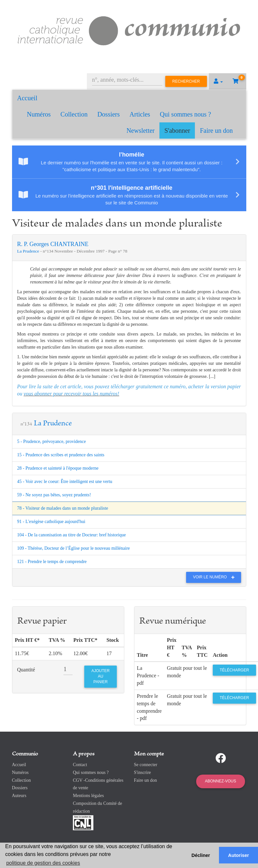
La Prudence (29, 251)
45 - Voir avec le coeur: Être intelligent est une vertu (65, 482)
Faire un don (216, 131)
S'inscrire (143, 772)
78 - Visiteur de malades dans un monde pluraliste (63, 508)
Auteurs (19, 796)
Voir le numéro (215, 577)
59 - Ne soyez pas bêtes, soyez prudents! (54, 495)
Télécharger (234, 670)
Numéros (39, 114)
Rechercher (186, 81)
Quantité (26, 670)
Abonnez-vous (221, 781)
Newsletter (141, 131)
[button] (218, 81)
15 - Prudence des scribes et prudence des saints (61, 455)
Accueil (27, 98)
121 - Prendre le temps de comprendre (52, 562)
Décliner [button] (201, 855)
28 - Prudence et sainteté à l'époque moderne (58, 468)
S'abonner (177, 131)
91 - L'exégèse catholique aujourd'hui (51, 522)
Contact (80, 765)
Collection (74, 114)
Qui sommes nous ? (185, 114)
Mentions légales (88, 796)
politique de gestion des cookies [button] (43, 863)
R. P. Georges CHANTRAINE (53, 244)
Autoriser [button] (238, 855)
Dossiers (109, 114)
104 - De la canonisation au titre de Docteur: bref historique (72, 535)
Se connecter (146, 765)
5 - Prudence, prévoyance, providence (52, 441)
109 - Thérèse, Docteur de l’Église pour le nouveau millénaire (74, 548)
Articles (140, 114)
